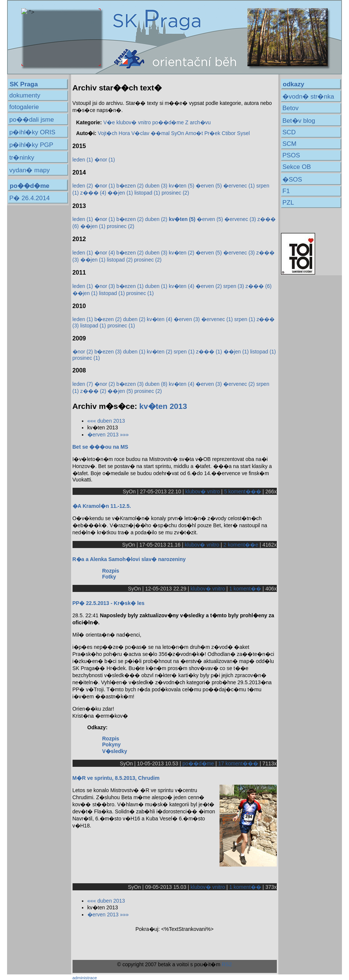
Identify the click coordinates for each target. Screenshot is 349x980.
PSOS (291, 155)
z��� (93, 193)
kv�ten (182, 186)
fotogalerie (24, 107)
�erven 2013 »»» (108, 435)
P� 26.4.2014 (30, 198)
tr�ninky (22, 158)
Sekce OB (297, 167)
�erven (209, 186)
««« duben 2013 (106, 421)
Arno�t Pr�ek (203, 133)
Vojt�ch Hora (114, 133)
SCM (289, 144)
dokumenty (25, 95)
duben (156, 186)
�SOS (292, 180)
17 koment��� (238, 763)
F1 (286, 191)
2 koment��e (241, 545)
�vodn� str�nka (308, 97)
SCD (289, 132)
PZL (288, 203)
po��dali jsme (32, 120)
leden (83, 160)
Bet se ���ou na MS (100, 447)
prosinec (175, 193)
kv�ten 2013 (163, 406)
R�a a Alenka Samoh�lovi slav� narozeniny (129, 559)
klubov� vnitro (134, 122)
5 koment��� (243, 491)
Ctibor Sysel (236, 133)
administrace (85, 978)
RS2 (227, 964)
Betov (290, 108)
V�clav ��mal (151, 133)
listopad (147, 193)
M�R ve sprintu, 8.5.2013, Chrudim (116, 778)
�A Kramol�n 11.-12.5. (102, 506)
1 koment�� (245, 589)
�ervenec (239, 186)
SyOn (178, 133)
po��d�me (168, 122)
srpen (234, 286)
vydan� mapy (30, 170)
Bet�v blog (299, 121)
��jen (120, 193)
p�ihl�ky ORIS (32, 132)
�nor (105, 160)
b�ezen (130, 186)
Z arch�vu (198, 122)
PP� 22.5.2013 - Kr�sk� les (109, 603)
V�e (109, 122)
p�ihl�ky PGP (31, 145)
